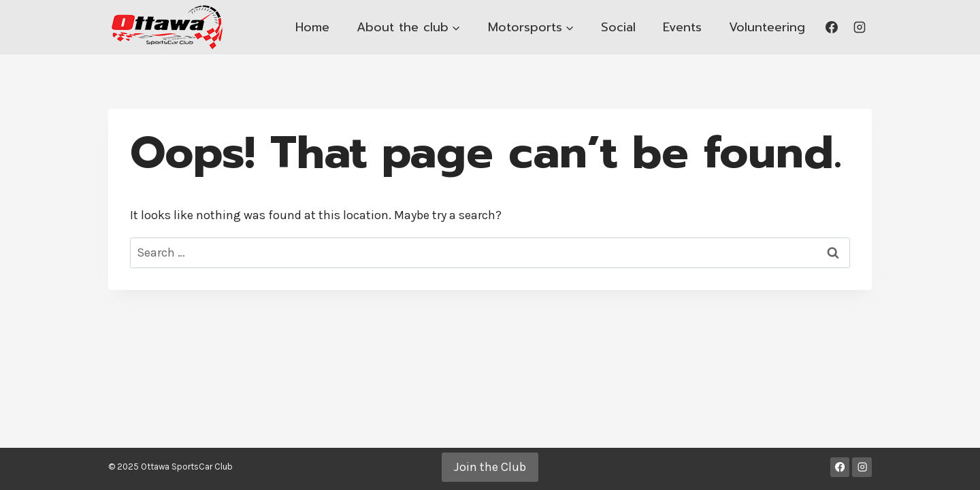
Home (312, 27)
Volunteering (767, 27)
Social (618, 27)
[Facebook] (832, 27)
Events (682, 27)
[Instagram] (860, 27)
